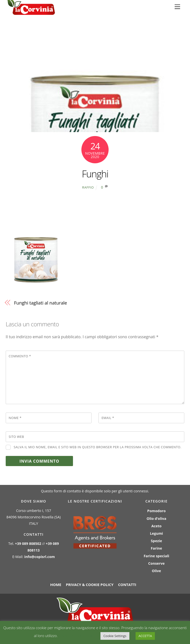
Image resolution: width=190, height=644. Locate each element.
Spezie (156, 541)
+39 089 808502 (28, 544)
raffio (88, 187)
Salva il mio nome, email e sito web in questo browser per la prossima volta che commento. (97, 447)
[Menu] (177, 7)
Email (108, 418)
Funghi (95, 174)
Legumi (156, 533)
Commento (20, 356)
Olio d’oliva (156, 518)
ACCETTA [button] (145, 636)
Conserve (156, 563)
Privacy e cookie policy (77, 636)
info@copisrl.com (40, 557)
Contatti (127, 585)
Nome (15, 418)
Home (56, 585)
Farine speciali (156, 556)
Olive (156, 571)
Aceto (156, 526)
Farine (156, 548)
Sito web (16, 437)
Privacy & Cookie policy (90, 585)
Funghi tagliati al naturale (41, 303)
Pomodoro (156, 511)
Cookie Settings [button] (115, 636)
